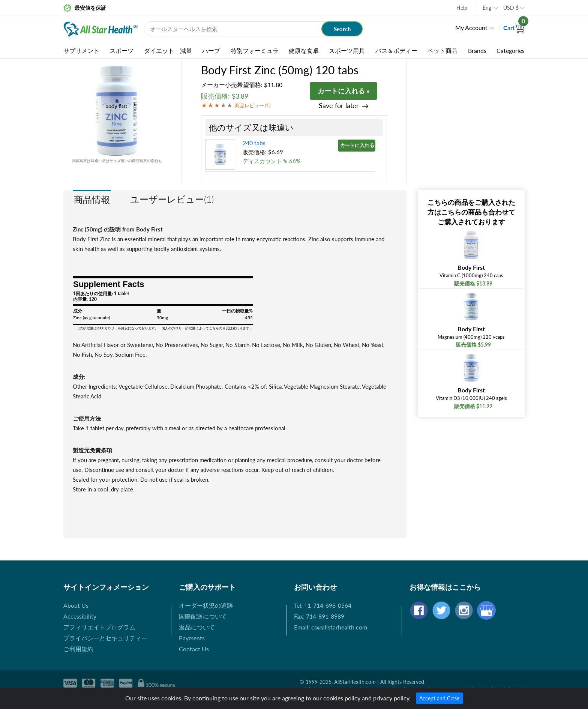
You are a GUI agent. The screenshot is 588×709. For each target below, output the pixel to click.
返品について (197, 627)
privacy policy (391, 698)
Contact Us (194, 649)
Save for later (339, 106)
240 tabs (254, 143)
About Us (76, 605)
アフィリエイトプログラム (99, 627)
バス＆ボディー (396, 50)
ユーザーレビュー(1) (172, 199)
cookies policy (342, 698)
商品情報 (92, 199)
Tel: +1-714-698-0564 (323, 605)
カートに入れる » (343, 91)
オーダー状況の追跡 (206, 605)
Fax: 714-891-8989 (319, 616)
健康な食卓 (304, 50)
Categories (511, 50)
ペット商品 (442, 50)
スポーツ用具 (347, 50)
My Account (471, 28)
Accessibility (80, 616)
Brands (477, 50)
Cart (514, 28)
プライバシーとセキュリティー (105, 638)
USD (511, 8)
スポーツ (121, 50)
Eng (487, 8)
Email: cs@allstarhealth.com (331, 627)
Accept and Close (439, 698)
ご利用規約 (78, 649)
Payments (192, 638)
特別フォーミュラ (255, 50)
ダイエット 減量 (168, 50)
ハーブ (211, 50)
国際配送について (203, 616)
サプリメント (81, 50)
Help (462, 8)
